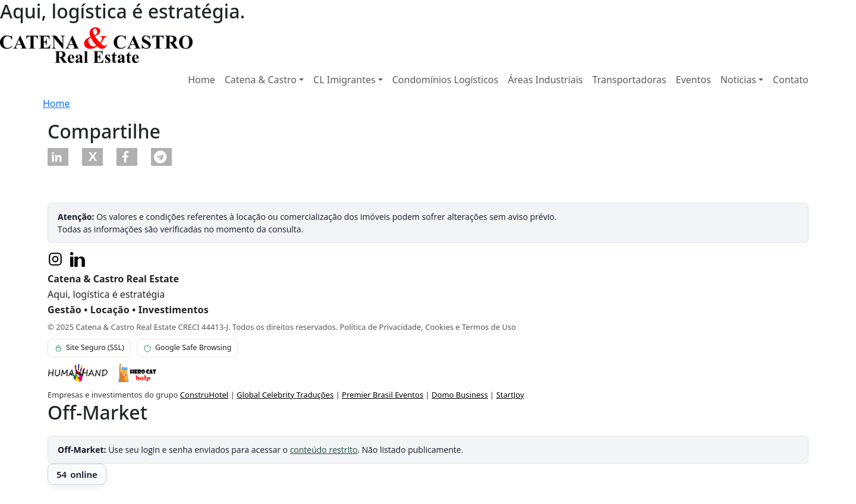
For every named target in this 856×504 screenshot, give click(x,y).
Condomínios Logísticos (445, 80)
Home (202, 80)
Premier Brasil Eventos (383, 395)
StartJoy (510, 395)
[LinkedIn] (78, 259)
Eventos (693, 80)
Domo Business (460, 395)
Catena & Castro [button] (261, 80)
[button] (58, 157)
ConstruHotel (204, 395)
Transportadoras (630, 80)
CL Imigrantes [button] (344, 80)
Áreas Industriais (545, 80)
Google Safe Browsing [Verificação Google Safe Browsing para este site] (188, 347)
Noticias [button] (738, 80)
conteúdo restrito (324, 450)
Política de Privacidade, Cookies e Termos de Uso (428, 327)
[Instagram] (55, 259)
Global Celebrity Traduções (285, 395)
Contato (791, 80)
